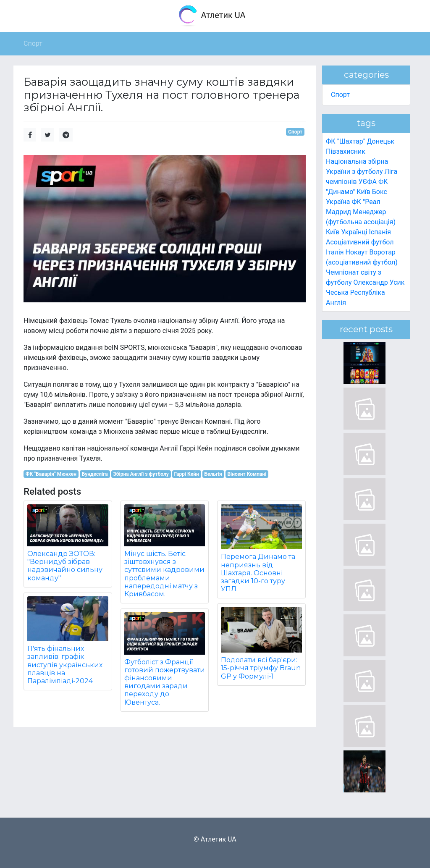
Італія (335, 252)
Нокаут (357, 252)
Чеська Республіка (355, 292)
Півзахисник (346, 151)
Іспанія (380, 232)
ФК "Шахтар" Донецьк (360, 141)
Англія (336, 303)
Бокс (380, 192)
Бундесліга (95, 474)
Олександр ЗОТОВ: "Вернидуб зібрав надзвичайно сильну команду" (65, 566)
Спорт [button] (33, 43)
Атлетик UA (211, 16)
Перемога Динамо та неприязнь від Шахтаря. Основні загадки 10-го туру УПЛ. (258, 573)
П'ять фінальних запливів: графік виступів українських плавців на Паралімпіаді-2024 (65, 665)
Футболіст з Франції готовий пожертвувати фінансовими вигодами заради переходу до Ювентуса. (165, 682)
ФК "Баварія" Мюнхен (51, 474)
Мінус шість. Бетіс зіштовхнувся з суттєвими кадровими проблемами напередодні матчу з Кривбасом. (164, 574)
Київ (333, 232)
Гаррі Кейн (186, 474)
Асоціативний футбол (360, 242)
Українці (354, 232)
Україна (338, 202)
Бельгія (213, 474)
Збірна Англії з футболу (141, 474)
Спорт (295, 132)
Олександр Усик (379, 282)
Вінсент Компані (247, 474)
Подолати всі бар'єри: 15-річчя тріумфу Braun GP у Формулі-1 (261, 668)
